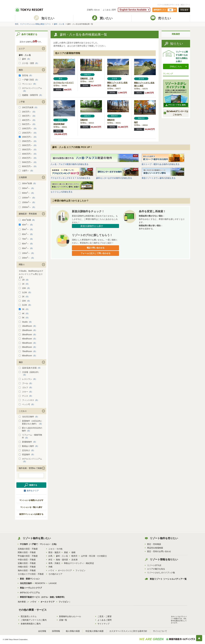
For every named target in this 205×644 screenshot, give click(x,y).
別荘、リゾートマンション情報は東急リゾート (33, 24)
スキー (26, 392)
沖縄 (50, 567)
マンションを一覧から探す (31, 507)
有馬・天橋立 (54, 563)
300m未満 (28, 183)
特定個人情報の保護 (95, 631)
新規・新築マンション (30, 579)
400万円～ (28, 120)
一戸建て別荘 (29, 80)
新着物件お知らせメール (70, 616)
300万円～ (28, 116)
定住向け (27, 450)
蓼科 (25, 59)
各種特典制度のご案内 (31, 624)
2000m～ (27, 207)
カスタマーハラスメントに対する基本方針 (128, 631)
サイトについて (160, 631)
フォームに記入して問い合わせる (96, 253)
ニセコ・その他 (55, 549)
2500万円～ (28, 141)
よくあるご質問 (109, 10)
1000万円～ (28, 128)
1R (24, 280)
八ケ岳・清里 (29, 63)
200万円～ (28, 112)
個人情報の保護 (73, 631)
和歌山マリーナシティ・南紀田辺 (79, 563)
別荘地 (26, 75)
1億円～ (27, 171)
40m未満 (27, 220)
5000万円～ (28, 162)
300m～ (27, 188)
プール (26, 383)
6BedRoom (28, 347)
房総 (66, 552)
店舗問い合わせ (93, 10)
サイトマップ (103, 624)
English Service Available (133, 10)
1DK (25, 288)
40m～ (26, 225)
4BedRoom (28, 339)
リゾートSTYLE (154, 565)
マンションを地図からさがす (31, 500)
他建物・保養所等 (31, 95)
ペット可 (27, 404)
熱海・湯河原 (62, 560)
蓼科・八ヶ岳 (59, 24)
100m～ (27, 253)
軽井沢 (74, 556)
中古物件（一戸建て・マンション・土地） (39, 544)
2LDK (25, 305)
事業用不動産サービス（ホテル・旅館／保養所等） (43, 597)
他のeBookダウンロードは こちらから (177, 113)
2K (24, 297)
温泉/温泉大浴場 (30, 368)
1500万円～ (28, 133)
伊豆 (50, 560)
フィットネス (29, 400)
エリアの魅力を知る (156, 569)
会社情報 (42, 631)
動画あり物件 (29, 446)
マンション (28, 84)
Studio (26, 322)
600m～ (27, 193)
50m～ (26, 229)
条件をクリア (33, 491)
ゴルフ (26, 387)
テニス (26, 396)
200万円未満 (29, 107)
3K (24, 309)
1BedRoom (28, 326)
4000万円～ (28, 154)
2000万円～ (28, 137)
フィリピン (80, 570)
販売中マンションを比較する (31, 514)
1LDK (25, 292)
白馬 (50, 556)
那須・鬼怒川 (54, 552)
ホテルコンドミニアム (30, 592)
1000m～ (27, 198)
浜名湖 (74, 560)
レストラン (28, 379)
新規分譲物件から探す (92, 226)
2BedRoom (28, 330)
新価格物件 (28, 442)
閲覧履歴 (184, 10)
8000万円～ (28, 166)
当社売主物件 (29, 417)
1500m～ (27, 202)
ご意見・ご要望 (104, 616)
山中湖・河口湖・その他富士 (94, 556)
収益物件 (27, 454)
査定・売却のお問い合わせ (159, 551)
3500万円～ (28, 150)
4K (24, 313)
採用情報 (56, 631)
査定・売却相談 (154, 544)
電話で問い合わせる (96, 248)
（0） (29, 59)
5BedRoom (28, 343)
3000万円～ (28, 145)
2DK (25, 301)
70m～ (26, 239)
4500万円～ (28, 158)
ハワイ (51, 570)
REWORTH (40, 583)
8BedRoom (28, 356)
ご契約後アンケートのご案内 (34, 620)
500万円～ (28, 124)
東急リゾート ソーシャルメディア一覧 (168, 579)
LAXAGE (53, 583)
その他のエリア (55, 574)
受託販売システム (29, 616)
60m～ (26, 234)
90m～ (26, 248)
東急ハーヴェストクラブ (31, 588)
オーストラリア (65, 570)
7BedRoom (28, 351)
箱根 (73, 552)
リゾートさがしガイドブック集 (161, 573)
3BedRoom (28, 335)
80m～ (26, 244)
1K (24, 284)
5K (24, 318)
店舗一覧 (63, 620)
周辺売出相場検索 (155, 548)
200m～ (27, 258)
